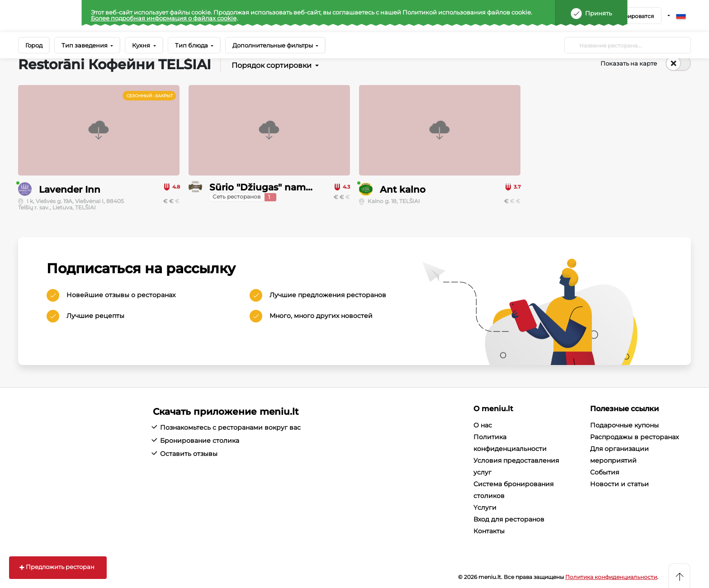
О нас (483, 425)
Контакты (489, 531)
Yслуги (485, 507)
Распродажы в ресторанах (634, 437)
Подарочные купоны (624, 425)
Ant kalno (403, 190)
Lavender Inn (70, 190)
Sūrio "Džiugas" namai (262, 187)
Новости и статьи (619, 484)
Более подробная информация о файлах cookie (164, 18)
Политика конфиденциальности (611, 577)
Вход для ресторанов (509, 519)
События (605, 472)
